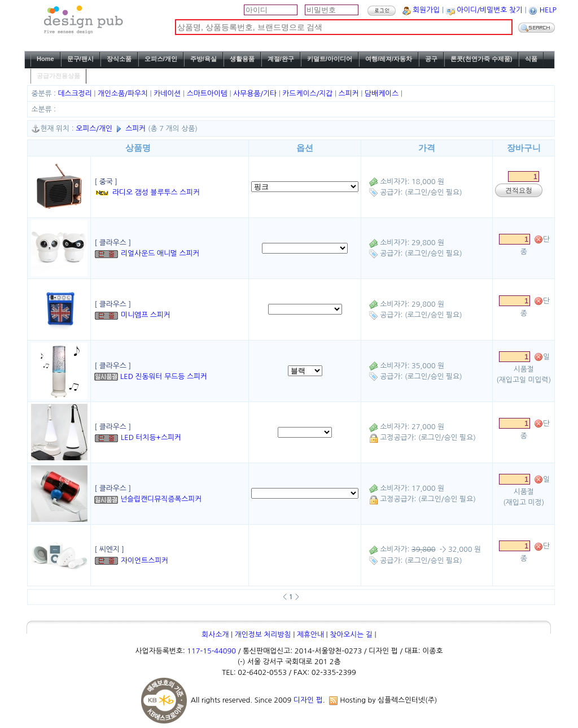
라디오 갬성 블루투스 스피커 (156, 192)
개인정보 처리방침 (263, 635)
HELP (548, 10)
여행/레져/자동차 (389, 59)
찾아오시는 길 (351, 635)
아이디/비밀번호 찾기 (490, 10)
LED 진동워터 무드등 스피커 (164, 376)
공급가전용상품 (58, 76)
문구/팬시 (80, 59)
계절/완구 (281, 59)
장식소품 (119, 59)
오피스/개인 (161, 59)
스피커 (350, 93)
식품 (531, 59)
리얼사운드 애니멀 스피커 (160, 253)
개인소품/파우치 (124, 93)
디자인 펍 (308, 700)
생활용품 (242, 59)
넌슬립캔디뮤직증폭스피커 (161, 499)
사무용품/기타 (256, 93)
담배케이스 (383, 93)
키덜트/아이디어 (330, 59)
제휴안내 (310, 635)
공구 (431, 59)
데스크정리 (76, 93)
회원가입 (426, 10)
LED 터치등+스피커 (151, 437)
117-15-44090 (211, 651)
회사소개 (215, 635)
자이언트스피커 (144, 561)
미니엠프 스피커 (146, 315)
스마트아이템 (208, 93)
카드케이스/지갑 (308, 93)
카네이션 (168, 93)
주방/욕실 (203, 59)
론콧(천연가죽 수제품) (481, 59)
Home (45, 59)
